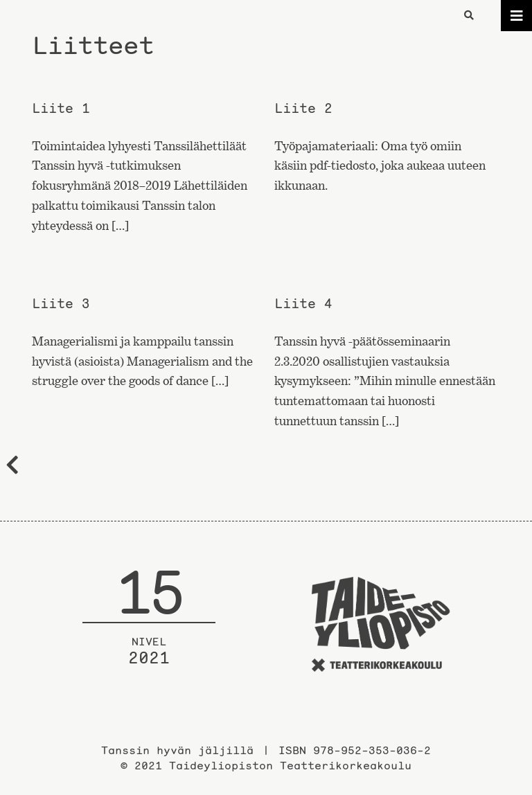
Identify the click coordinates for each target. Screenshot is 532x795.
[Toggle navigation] (516, 16)
